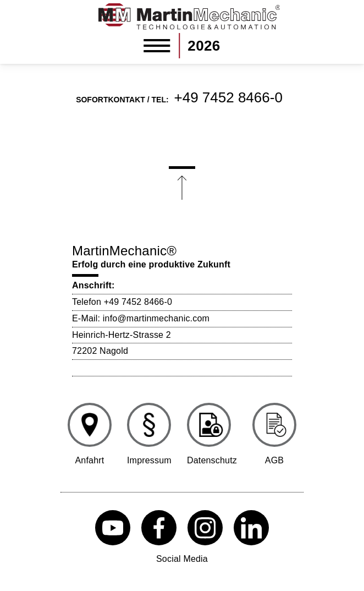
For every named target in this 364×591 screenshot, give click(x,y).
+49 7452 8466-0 (228, 97)
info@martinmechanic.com (156, 318)
